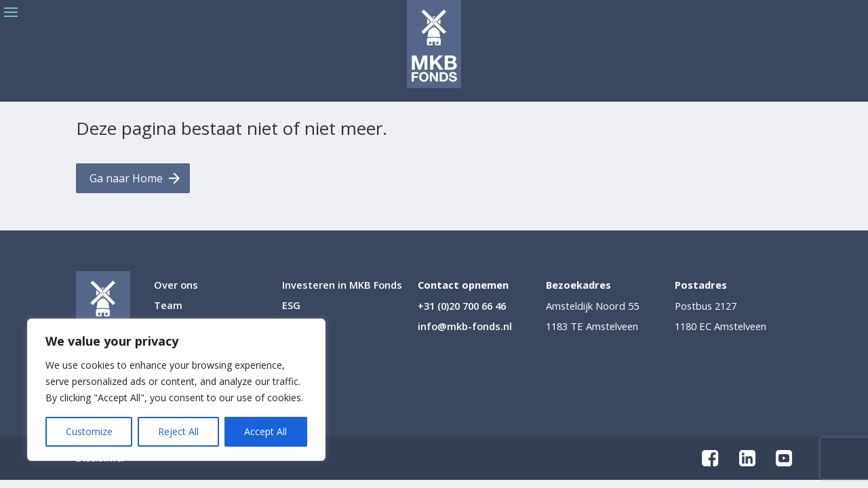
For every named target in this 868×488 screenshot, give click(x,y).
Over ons (176, 286)
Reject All (178, 431)
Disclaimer (101, 459)
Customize (89, 431)
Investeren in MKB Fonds (342, 286)
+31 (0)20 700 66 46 (462, 306)
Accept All (265, 431)
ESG (291, 306)
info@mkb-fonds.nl (465, 326)
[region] (176, 390)
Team (168, 306)
